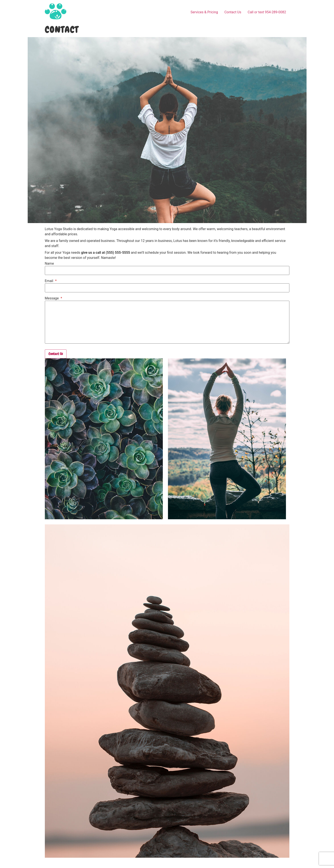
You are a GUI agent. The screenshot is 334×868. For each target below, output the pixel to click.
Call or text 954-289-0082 (267, 12)
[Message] (167, 322)
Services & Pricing (204, 12)
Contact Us (233, 12)
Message (54, 298)
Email (51, 281)
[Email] (167, 288)
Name (49, 264)
